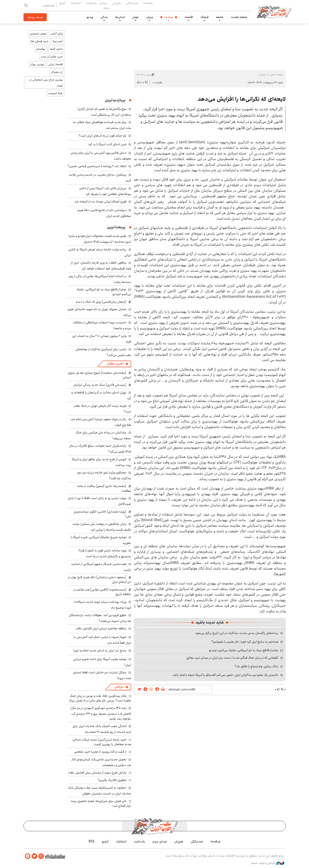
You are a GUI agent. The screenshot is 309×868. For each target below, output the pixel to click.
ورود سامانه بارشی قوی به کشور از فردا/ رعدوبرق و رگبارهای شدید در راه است (105, 553)
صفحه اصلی (276, 75)
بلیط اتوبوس (56, 93)
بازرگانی (119, 687)
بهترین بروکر (37, 64)
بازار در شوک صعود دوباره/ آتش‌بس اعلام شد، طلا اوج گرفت (101, 422)
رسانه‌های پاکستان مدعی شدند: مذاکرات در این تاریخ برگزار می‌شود (237, 633)
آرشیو (62, 3)
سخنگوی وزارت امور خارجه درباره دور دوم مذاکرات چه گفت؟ (104, 475)
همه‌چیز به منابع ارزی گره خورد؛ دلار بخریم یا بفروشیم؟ (245, 642)
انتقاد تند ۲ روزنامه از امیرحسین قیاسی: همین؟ (97, 166)
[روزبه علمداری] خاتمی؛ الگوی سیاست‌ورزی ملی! (102, 514)
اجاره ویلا (58, 41)
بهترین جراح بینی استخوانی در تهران (46, 83)
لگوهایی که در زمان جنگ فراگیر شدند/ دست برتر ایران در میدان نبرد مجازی (232, 658)
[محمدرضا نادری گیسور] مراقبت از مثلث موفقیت (104, 488)
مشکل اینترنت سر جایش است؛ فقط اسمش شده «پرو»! (102, 675)
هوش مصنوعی (38, 34)
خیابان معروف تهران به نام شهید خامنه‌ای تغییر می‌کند (99, 312)
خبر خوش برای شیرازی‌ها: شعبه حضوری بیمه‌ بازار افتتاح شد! (101, 803)
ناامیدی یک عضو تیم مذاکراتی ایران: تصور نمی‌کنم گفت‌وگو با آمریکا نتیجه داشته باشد (225, 675)
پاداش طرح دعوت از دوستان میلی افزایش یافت (97, 773)
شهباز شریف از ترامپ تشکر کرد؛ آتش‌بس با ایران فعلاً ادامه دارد (102, 640)
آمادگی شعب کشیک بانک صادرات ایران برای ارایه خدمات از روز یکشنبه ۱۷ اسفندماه (102, 729)
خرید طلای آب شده (52, 57)
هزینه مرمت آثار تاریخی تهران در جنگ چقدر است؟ (102, 409)
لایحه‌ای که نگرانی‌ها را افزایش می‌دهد (242, 99)
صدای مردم (104, 5)
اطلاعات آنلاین (274, 12)
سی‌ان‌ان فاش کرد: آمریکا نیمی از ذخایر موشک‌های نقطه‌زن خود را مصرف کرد (105, 191)
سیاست (169, 17)
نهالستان (41, 49)
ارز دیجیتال (57, 72)
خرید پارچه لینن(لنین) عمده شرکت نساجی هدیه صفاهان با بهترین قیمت (102, 742)
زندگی (104, 17)
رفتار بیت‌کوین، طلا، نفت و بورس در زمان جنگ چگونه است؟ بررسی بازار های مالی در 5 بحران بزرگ (100, 698)
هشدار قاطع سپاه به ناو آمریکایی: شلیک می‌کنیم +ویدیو (243, 650)
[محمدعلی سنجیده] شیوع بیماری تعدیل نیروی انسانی (100, 375)
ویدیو (90, 17)
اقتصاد (189, 17)
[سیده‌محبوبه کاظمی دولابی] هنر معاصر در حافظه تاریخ (102, 592)
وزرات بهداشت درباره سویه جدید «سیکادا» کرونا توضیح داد (103, 605)
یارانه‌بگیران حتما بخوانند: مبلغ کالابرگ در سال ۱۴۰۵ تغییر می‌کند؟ (100, 449)
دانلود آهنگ (56, 49)
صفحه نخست (239, 17)
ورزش (150, 17)
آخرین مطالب (115, 364)
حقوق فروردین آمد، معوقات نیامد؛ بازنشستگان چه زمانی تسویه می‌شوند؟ (100, 618)
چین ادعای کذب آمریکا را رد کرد (107, 144)
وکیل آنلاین (57, 34)
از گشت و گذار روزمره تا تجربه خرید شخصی (100, 752)
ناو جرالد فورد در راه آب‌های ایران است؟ (103, 136)
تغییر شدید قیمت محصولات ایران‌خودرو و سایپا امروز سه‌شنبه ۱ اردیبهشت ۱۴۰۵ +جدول (100, 239)
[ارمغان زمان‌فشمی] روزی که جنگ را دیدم (101, 302)
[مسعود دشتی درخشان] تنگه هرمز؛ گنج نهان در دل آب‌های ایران (99, 580)
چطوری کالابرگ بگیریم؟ (112, 780)
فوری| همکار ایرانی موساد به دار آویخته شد (100, 201)
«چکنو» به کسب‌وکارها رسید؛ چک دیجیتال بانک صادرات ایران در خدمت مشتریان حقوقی (100, 791)
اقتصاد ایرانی (56, 64)
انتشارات (76, 3)
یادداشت (91, 3)
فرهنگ (204, 17)
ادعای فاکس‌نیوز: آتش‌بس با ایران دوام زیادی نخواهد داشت (101, 156)
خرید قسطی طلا (40, 41)
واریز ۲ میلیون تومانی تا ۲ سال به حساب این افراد (101, 339)
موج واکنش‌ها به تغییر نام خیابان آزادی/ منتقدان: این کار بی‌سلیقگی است (104, 112)
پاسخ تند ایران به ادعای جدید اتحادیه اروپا (100, 650)
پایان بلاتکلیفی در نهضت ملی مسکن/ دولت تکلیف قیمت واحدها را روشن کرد (102, 527)
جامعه (220, 17)
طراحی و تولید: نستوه (268, 863)
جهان (136, 17)
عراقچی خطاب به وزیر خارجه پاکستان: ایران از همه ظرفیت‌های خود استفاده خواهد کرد (101, 266)
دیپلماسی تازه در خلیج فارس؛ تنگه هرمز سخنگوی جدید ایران (104, 213)
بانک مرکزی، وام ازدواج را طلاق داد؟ (256, 666)
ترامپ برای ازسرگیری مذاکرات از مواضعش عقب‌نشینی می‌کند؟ (103, 352)
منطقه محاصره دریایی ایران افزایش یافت (101, 628)
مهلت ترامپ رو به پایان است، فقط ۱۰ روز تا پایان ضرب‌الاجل (99, 501)
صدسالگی (132, 3)
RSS (91, 841)
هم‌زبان (116, 3)
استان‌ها (120, 17)
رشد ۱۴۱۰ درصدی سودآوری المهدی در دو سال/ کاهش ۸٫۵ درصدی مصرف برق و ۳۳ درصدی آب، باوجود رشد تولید (101, 713)
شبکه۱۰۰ (148, 3)
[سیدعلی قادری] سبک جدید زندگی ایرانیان (100, 385)
